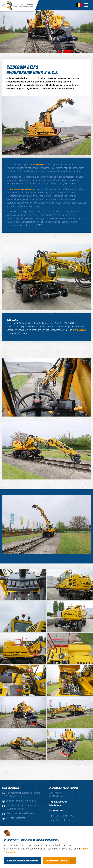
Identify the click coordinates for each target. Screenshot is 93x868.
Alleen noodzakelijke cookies (23, 861)
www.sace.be (79, 330)
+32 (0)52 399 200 (58, 802)
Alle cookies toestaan (57, 861)
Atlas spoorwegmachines (22, 189)
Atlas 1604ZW (37, 165)
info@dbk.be (56, 805)
